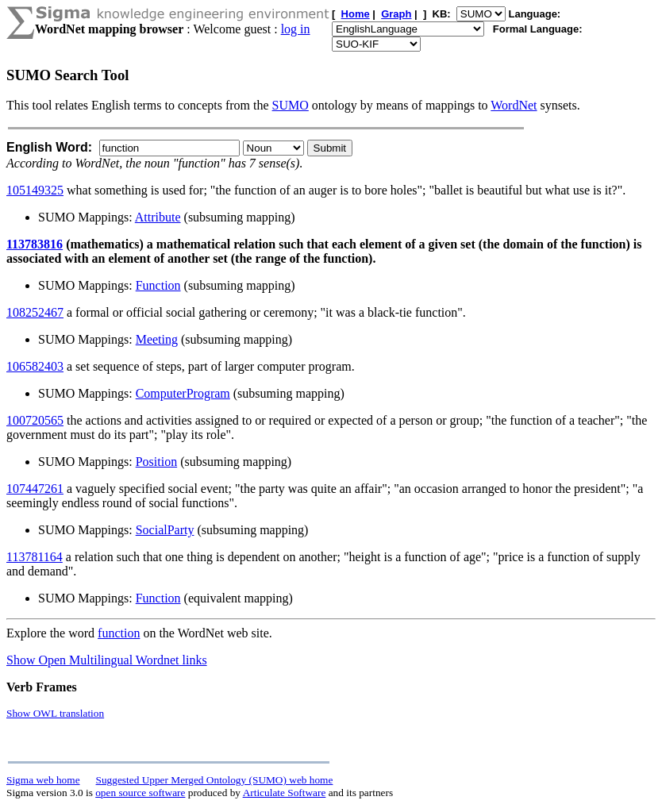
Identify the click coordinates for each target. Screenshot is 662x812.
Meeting (157, 339)
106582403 (35, 366)
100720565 (35, 420)
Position (156, 462)
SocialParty (165, 530)
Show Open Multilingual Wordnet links (107, 660)
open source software (140, 793)
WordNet (514, 105)
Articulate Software (285, 793)
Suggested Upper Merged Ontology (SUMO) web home (215, 780)
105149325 (35, 190)
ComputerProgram (183, 393)
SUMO (291, 105)
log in (296, 29)
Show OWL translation (55, 713)
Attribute (158, 217)
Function (158, 285)
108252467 (35, 312)
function (119, 633)
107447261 (35, 489)
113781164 (35, 557)
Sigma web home (43, 780)
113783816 (35, 244)
